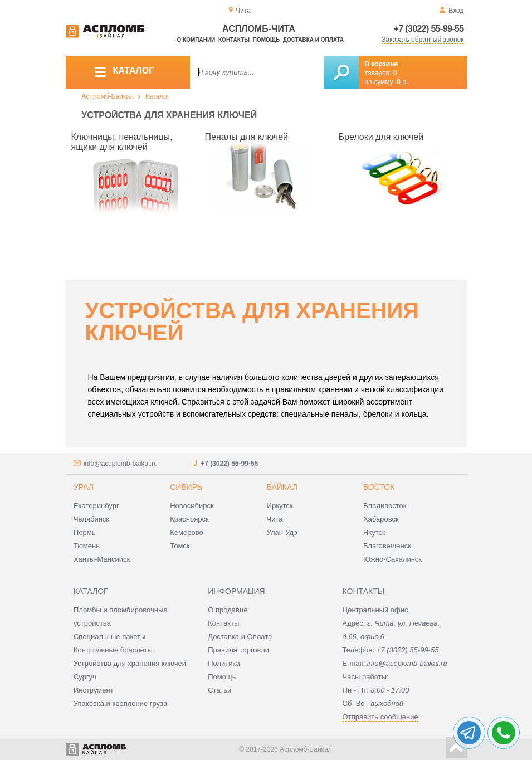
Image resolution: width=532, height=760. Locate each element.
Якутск (374, 532)
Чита (275, 519)
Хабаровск (381, 519)
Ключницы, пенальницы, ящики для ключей (122, 142)
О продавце (228, 610)
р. (402, 82)
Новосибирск (192, 506)
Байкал (282, 487)
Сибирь (186, 487)
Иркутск (280, 506)
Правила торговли (238, 650)
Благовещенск (387, 546)
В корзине (382, 64)
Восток (379, 487)
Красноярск (189, 519)
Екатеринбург (96, 506)
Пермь (85, 532)
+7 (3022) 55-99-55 (429, 29)
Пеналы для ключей (247, 137)
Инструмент (94, 690)
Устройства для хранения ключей (130, 663)
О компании (196, 40)
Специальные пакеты (110, 637)
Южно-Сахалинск (392, 559)
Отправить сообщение (380, 717)
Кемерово (186, 532)
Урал (84, 487)
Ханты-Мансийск (102, 559)
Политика (224, 663)
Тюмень (87, 546)
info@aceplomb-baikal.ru (121, 464)
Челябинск (91, 519)
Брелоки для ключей (381, 137)
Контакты (234, 40)
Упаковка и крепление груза (120, 703)
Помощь (266, 40)
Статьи (219, 690)
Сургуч (85, 677)
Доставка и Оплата (240, 637)
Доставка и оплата (313, 40)
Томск (180, 546)
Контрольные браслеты (113, 650)
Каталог (158, 96)
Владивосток (385, 506)
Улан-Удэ (282, 532)
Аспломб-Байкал (108, 96)
